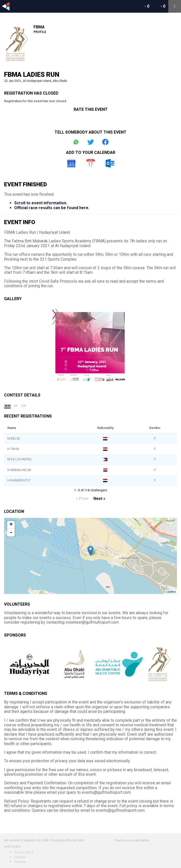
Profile (40, 32)
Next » (99, 499)
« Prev (82, 499)
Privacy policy (24, 852)
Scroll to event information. (41, 203)
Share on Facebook (105, 142)
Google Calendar (71, 163)
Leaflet (171, 592)
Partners (20, 862)
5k (16, 406)
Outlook (110, 163)
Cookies (20, 857)
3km (7, 406)
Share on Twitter (91, 142)
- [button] (11, 533)
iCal (91, 163)
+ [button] (11, 525)
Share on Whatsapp (76, 142)
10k (23, 406)
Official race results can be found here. (52, 208)
